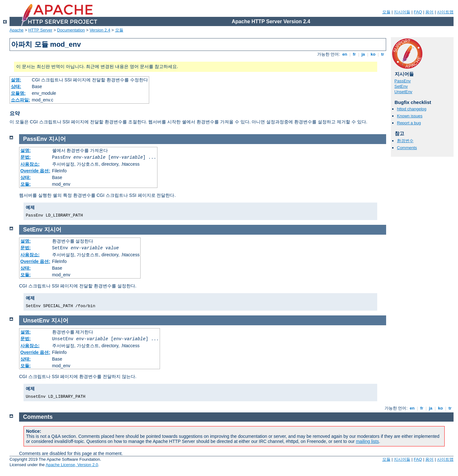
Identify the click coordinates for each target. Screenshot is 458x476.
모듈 (386, 12)
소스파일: (21, 100)
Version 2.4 (100, 30)
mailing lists (367, 441)
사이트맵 (445, 12)
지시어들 (402, 12)
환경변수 (405, 141)
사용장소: (30, 164)
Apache (17, 30)
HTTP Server (40, 30)
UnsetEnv (403, 92)
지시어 (57, 139)
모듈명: (18, 93)
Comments (407, 148)
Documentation (71, 30)
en (345, 54)
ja (363, 54)
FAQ (418, 12)
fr (354, 54)
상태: (16, 86)
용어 (429, 12)
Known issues (410, 116)
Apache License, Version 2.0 (72, 465)
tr (383, 54)
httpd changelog (412, 109)
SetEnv (401, 86)
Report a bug (409, 123)
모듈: (26, 184)
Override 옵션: (35, 171)
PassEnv (402, 81)
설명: (16, 80)
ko (373, 54)
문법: (26, 157)
